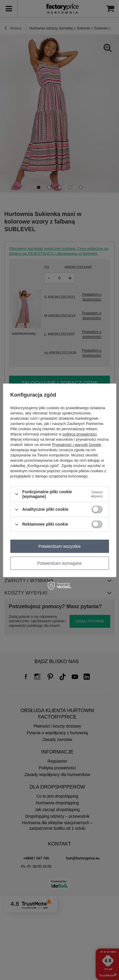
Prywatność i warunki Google (77, 445)
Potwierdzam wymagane (59, 563)
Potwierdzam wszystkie (59, 546)
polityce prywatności (80, 434)
